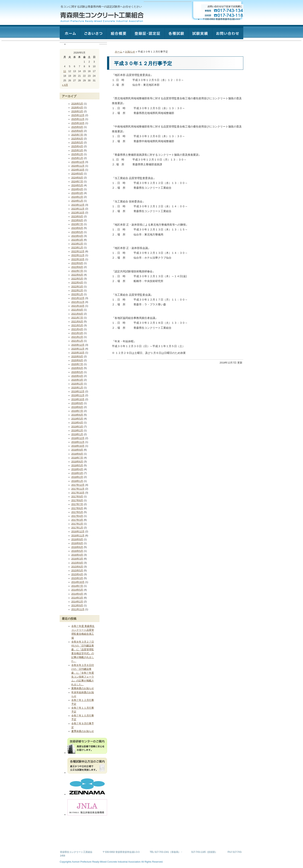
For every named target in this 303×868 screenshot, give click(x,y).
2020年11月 (78, 349)
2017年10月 (78, 493)
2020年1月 (77, 388)
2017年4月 (77, 516)
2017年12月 (78, 485)
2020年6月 (77, 368)
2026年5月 (77, 104)
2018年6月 (77, 462)
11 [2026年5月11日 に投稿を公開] (65, 71)
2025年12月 (78, 115)
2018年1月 (77, 481)
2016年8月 (77, 543)
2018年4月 (77, 469)
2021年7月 (77, 318)
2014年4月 (77, 594)
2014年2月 (77, 602)
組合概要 (126, 36)
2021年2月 (77, 337)
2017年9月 (77, 497)
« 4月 (65, 85)
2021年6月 (77, 322)
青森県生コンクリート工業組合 (76, 852)
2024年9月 (77, 174)
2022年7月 (77, 271)
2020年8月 (77, 360)
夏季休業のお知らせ (83, 731)
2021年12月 (78, 298)
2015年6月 (77, 567)
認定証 (155, 36)
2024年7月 (77, 182)
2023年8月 (77, 220)
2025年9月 (77, 127)
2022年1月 (77, 294)
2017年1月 (77, 528)
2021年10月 (78, 306)
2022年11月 (78, 255)
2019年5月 (77, 419)
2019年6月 (77, 415)
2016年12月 (78, 532)
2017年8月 (77, 500)
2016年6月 (77, 547)
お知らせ (130, 52)
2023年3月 (77, 240)
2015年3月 (77, 578)
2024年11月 (78, 166)
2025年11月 (78, 119)
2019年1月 (77, 434)
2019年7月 (77, 411)
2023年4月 (77, 236)
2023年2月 (77, 244)
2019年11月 (78, 395)
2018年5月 (77, 465)
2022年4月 (77, 283)
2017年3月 (77, 520)
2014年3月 (77, 598)
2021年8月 (77, 314)
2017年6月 (77, 508)
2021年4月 (77, 329)
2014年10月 (78, 582)
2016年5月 (77, 551)
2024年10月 (78, 170)
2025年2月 (77, 154)
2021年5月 (77, 325)
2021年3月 (77, 333)
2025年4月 (77, 146)
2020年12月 (78, 345)
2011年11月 (78, 609)
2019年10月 (78, 399)
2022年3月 (77, 287)
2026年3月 (77, 111)
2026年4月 (77, 108)
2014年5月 (77, 590)
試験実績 (208, 36)
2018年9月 (77, 450)
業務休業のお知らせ (83, 688)
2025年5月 (77, 143)
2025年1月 (77, 158)
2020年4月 (77, 376)
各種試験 (184, 36)
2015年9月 (77, 563)
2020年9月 (77, 357)
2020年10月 (78, 353)
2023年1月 (77, 248)
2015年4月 (77, 574)
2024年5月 (77, 185)
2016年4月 (77, 555)
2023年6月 (77, 228)
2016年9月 (77, 539)
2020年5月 (77, 372)
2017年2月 (77, 524)
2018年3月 (77, 473)
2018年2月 (77, 477)
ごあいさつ (101, 36)
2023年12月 (78, 205)
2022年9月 (77, 263)
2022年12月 (78, 251)
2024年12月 (78, 162)
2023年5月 (77, 232)
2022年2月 (77, 290)
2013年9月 (77, 606)
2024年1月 (77, 201)
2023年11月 (78, 209)
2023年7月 (77, 224)
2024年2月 (77, 197)
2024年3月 (77, 193)
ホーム (78, 36)
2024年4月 (77, 189)
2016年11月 (78, 536)
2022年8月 (77, 267)
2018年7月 (77, 458)
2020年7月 (77, 364)
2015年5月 (77, 571)
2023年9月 (77, 217)
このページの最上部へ (237, 849)
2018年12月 (78, 438)
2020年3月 (77, 380)
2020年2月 (77, 384)
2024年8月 (77, 178)
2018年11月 (78, 442)
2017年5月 (77, 512)
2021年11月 (78, 302)
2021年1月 (77, 341)
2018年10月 (78, 446)
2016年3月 (77, 559)
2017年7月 (77, 504)
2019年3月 (77, 427)
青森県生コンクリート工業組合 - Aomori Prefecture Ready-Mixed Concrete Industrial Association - (102, 17)
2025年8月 (77, 131)
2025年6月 (77, 139)
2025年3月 (77, 150)
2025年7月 (77, 135)
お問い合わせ (83, 48)
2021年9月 (77, 310)
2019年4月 (77, 423)
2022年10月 (78, 259)
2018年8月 (77, 454)
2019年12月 (78, 392)
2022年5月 (77, 279)
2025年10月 (78, 123)
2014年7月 (77, 586)
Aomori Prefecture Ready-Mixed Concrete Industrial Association (106, 862)
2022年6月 (77, 275)
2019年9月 (77, 403)
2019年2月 (77, 431)
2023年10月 (78, 213)
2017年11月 (78, 489)
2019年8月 (77, 407)
